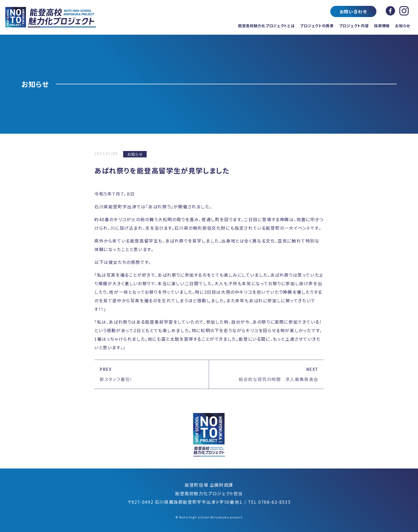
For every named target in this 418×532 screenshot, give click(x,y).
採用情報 (382, 26)
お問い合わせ (353, 11)
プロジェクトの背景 (317, 26)
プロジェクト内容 (354, 26)
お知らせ (403, 26)
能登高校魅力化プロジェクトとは (266, 26)
